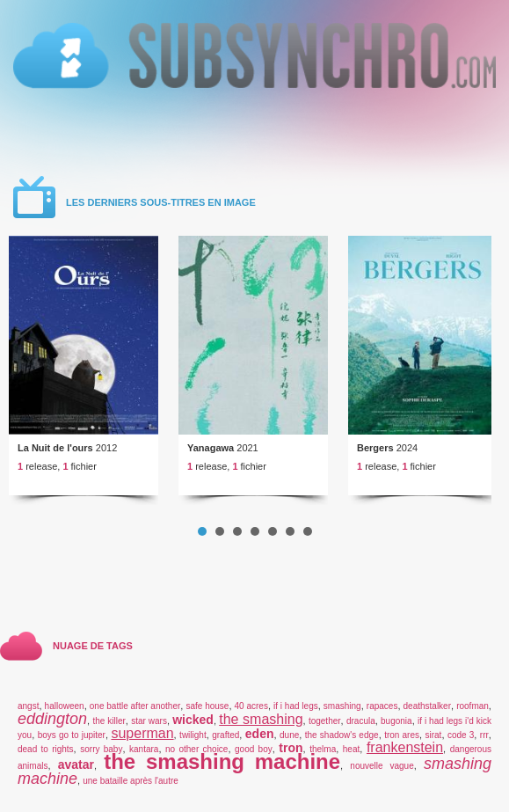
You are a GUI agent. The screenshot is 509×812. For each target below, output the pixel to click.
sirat (433, 735)
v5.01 (255, 47)
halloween (65, 706)
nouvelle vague (382, 766)
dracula (361, 721)
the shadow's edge (342, 735)
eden (260, 734)
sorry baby (101, 749)
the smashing (261, 719)
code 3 (461, 735)
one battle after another (135, 706)
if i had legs (296, 706)
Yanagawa (211, 448)
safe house (207, 706)
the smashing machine (222, 761)
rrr (484, 735)
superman (142, 733)
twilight (193, 735)
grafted (225, 735)
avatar (76, 764)
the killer (109, 721)
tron (291, 748)
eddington (52, 719)
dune (289, 735)
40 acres (251, 706)
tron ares (402, 735)
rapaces (382, 706)
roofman (473, 706)
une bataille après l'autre (131, 781)
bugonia (396, 721)
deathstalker (427, 706)
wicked (193, 720)
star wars (149, 721)
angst (28, 706)
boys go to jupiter (72, 735)
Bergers (375, 448)
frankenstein (405, 747)
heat (351, 749)
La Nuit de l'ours (55, 448)
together (325, 721)
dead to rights (46, 749)
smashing (342, 706)
